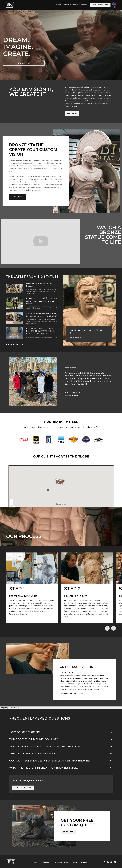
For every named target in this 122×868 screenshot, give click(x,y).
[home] (10, 5)
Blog (75, 862)
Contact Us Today (23, 788)
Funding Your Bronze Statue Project (87, 332)
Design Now (72, 114)
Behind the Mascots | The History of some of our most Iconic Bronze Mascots (42, 301)
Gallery (58, 862)
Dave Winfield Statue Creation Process (40, 285)
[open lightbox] (32, 588)
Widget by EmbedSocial (10, 708)
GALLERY (59, 5)
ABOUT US (76, 5)
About (67, 862)
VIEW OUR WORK (24, 63)
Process (84, 5)
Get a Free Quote (100, 5)
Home (37, 862)
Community (67, 5)
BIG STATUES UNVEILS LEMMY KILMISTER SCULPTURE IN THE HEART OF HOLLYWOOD (40, 331)
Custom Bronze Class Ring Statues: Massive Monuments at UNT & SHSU (42, 315)
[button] (107, 628)
